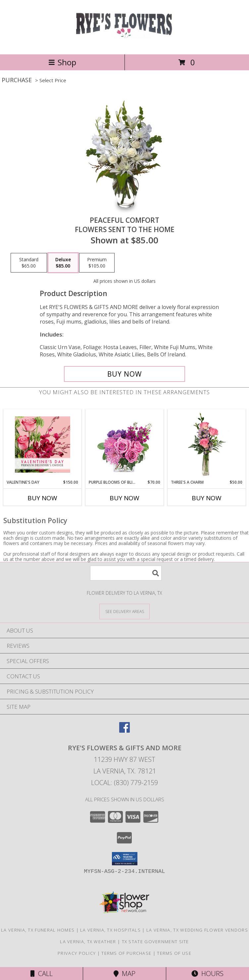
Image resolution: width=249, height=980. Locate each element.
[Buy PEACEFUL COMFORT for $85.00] (124, 374)
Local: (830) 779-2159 (124, 783)
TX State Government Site (155, 942)
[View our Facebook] (124, 731)
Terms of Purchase (126, 953)
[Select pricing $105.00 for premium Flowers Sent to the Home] (97, 263)
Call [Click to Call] (42, 974)
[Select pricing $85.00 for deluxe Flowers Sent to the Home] (63, 263)
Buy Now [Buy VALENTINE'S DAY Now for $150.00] (42, 498)
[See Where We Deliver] (124, 611)
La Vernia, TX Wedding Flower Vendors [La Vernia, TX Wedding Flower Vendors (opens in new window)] (197, 930)
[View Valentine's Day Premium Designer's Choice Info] (43, 444)
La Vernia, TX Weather (88, 942)
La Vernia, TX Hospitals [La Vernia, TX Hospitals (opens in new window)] (110, 930)
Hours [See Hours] (207, 974)
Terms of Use (174, 953)
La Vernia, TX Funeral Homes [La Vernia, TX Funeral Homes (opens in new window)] (38, 930)
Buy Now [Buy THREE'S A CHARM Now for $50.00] (207, 498)
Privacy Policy (77, 953)
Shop (62, 62)
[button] (125, 859)
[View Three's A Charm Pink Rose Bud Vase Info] (207, 444)
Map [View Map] (124, 974)
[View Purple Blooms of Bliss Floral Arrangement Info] (125, 444)
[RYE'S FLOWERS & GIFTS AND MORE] (125, 45)
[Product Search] (126, 573)
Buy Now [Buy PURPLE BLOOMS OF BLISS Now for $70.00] (124, 498)
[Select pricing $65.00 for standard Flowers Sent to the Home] (29, 263)
